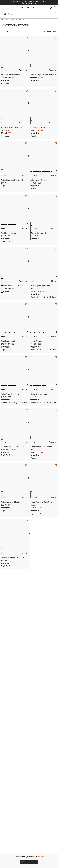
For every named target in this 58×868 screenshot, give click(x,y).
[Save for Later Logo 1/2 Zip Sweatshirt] (26, 38)
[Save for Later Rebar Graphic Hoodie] (26, 249)
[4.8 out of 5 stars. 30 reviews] (6, 80)
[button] (55, 7)
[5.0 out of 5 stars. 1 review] (6, 563)
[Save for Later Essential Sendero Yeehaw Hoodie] (56, 410)
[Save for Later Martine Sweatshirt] (56, 196)
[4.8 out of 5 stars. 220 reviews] (35, 347)
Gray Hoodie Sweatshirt (17, 19)
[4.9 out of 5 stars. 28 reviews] (35, 294)
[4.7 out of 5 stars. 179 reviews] (6, 239)
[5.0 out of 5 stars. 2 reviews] (35, 133)
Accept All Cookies (29, 862)
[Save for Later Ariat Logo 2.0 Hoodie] (56, 143)
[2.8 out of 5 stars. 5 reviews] (6, 452)
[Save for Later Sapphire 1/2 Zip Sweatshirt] (56, 91)
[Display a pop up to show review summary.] (12, 81)
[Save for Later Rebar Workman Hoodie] (26, 465)
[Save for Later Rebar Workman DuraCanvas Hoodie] (56, 465)
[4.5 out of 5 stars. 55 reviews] (6, 508)
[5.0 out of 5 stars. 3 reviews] (35, 455)
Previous (28, 50)
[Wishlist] (50, 7)
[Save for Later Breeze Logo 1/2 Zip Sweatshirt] (56, 38)
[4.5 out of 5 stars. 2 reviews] (35, 80)
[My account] (46, 7)
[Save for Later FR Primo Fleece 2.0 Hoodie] (26, 410)
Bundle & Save (36, 297)
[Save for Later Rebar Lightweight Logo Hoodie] (56, 249)
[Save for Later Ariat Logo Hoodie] (26, 196)
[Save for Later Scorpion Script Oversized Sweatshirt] (26, 91)
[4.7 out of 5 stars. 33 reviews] (35, 186)
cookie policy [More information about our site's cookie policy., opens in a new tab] (41, 857)
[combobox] (29, 14)
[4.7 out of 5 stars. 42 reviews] (35, 511)
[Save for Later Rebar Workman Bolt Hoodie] (26, 521)
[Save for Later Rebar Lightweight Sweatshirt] (26, 143)
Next (57, 171)
